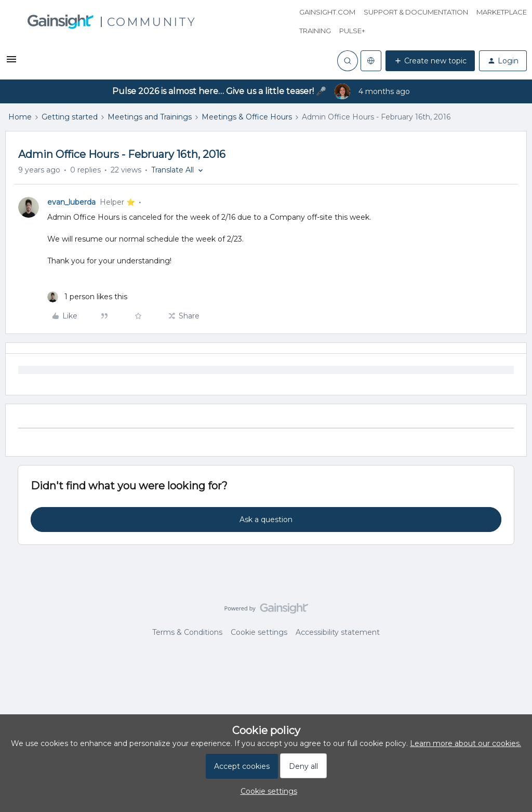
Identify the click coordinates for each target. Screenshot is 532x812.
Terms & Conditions (187, 632)
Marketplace (502, 12)
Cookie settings (259, 632)
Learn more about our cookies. (465, 743)
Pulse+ (352, 31)
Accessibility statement (338, 632)
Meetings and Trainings (150, 117)
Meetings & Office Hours (247, 117)
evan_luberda (71, 202)
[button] (11, 63)
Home (20, 117)
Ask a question (266, 520)
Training (315, 31)
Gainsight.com (327, 12)
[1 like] (87, 297)
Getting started (70, 117)
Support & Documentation (416, 12)
